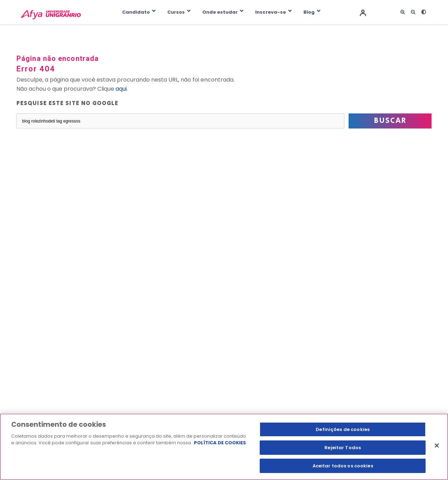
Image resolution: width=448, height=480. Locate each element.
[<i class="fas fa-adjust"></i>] (423, 12)
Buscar (390, 121)
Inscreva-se (271, 12)
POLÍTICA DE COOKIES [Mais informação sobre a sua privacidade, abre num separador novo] (220, 443)
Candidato (136, 12)
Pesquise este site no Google (67, 103)
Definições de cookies (343, 429)
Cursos (176, 12)
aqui (121, 89)
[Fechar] (437, 446)
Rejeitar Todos (343, 448)
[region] (224, 447)
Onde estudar (220, 12)
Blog (309, 12)
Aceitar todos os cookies (343, 465)
